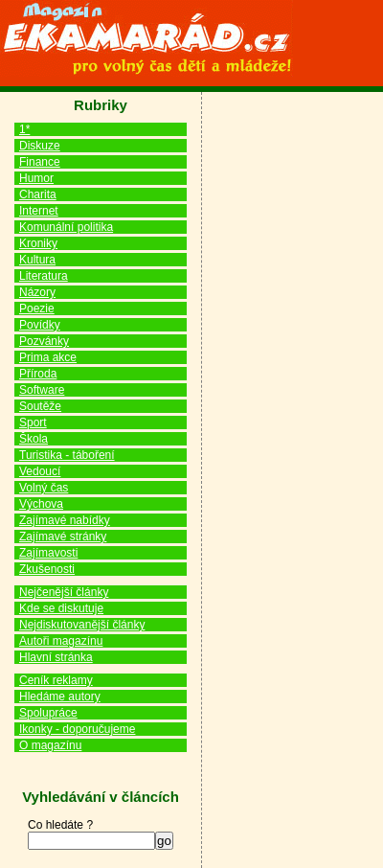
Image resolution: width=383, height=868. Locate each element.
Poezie (37, 308)
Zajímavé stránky (63, 537)
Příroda (38, 374)
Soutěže (40, 406)
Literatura (44, 276)
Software (42, 390)
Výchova (41, 504)
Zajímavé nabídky (65, 520)
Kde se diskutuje (61, 608)
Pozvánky (44, 341)
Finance (40, 162)
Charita (38, 194)
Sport (33, 423)
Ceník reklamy (56, 680)
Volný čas (44, 488)
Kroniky (38, 243)
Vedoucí (40, 471)
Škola (34, 439)
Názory (37, 292)
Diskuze (40, 146)
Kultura (37, 260)
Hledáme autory (60, 697)
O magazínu (50, 745)
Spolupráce (48, 713)
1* (24, 129)
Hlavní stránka (56, 657)
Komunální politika (66, 227)
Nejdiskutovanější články (82, 625)
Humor (36, 178)
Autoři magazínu (61, 641)
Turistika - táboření (67, 455)
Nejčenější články (64, 592)
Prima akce (48, 357)
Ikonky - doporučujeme (77, 729)
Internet (39, 211)
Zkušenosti (47, 569)
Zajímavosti (48, 553)
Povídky (40, 325)
